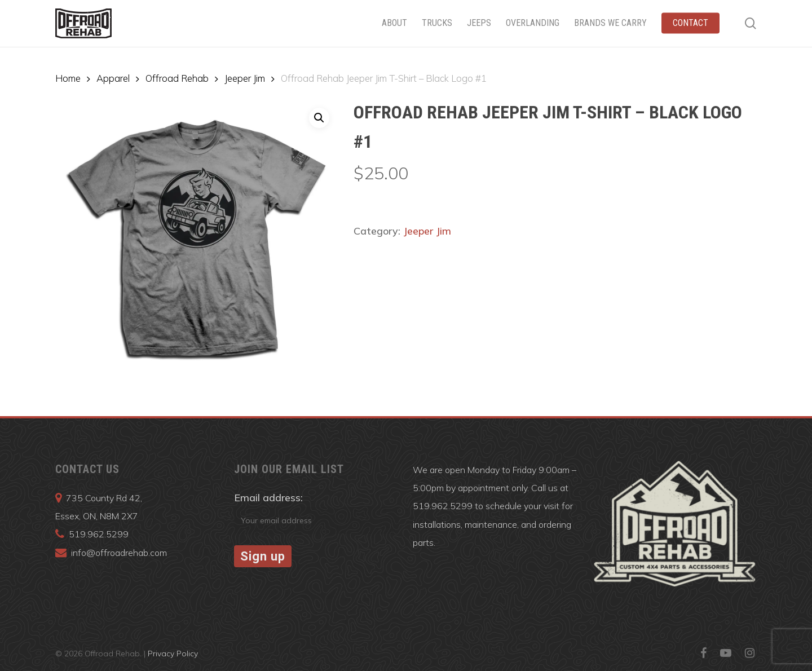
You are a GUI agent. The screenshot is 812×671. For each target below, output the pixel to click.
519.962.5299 (99, 534)
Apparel (113, 78)
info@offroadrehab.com (119, 553)
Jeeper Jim (245, 78)
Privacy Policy (173, 654)
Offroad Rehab (177, 78)
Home (68, 78)
